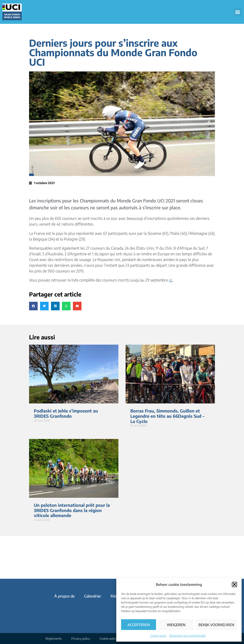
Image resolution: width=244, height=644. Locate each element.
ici (171, 280)
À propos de (64, 596)
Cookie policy (158, 636)
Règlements (54, 639)
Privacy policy (81, 639)
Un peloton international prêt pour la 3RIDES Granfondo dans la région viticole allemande (72, 510)
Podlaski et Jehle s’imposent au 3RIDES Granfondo (66, 413)
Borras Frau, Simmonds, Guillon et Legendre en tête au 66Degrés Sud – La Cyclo (167, 416)
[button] (234, 584)
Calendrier (93, 596)
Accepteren (139, 625)
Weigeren (176, 625)
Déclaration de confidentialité (187, 636)
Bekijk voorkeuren (216, 625)
